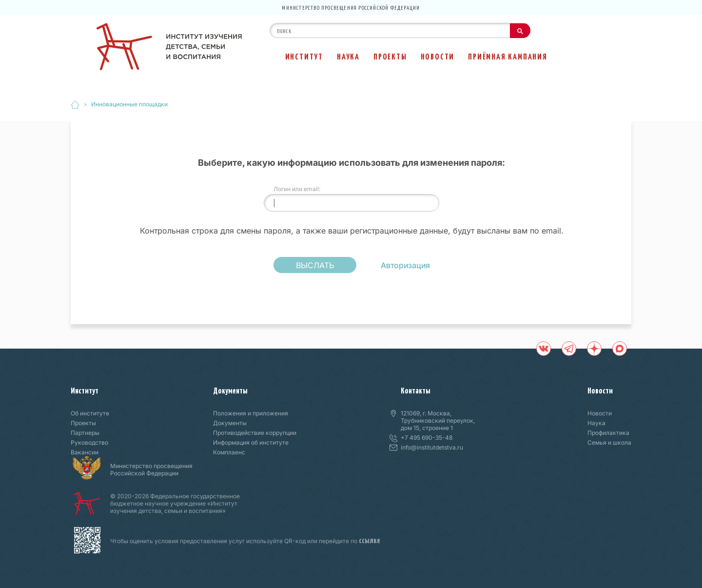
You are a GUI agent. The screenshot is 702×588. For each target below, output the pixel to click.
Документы (230, 390)
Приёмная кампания (508, 56)
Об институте (90, 413)
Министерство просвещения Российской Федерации (351, 7)
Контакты (416, 390)
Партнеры (85, 433)
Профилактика (608, 433)
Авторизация (405, 265)
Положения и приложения (251, 413)
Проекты (390, 56)
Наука (348, 56)
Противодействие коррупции (255, 433)
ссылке (370, 540)
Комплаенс (229, 452)
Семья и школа (609, 442)
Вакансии (85, 452)
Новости (438, 56)
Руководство (89, 442)
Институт (304, 56)
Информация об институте (251, 442)
